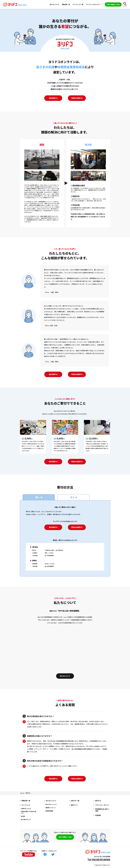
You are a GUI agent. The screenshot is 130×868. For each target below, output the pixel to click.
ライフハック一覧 (78, 4)
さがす (125, 6)
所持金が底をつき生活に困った (29, 812)
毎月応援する (53, 98)
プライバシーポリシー (102, 805)
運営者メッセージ (51, 808)
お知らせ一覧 (75, 801)
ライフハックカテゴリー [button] (94, 4)
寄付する (98, 801)
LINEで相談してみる (65, 837)
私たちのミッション (51, 804)
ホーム (22, 793)
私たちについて (54, 4)
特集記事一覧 (66, 4)
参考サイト (74, 805)
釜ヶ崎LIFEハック (26, 819)
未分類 (23, 816)
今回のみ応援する (77, 98)
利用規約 (98, 815)
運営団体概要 (49, 811)
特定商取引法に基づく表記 (102, 810)
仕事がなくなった (26, 809)
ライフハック (26, 805)
